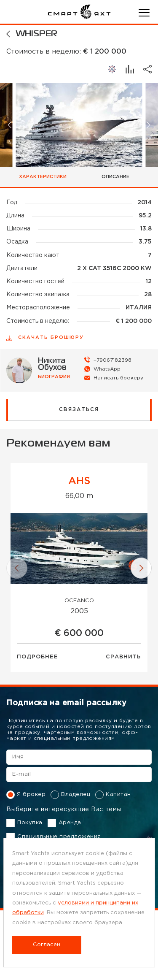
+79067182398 (112, 360)
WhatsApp (107, 369)
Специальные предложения (54, 837)
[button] (10, 125)
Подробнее (37, 657)
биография (54, 377)
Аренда (64, 823)
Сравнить (123, 657)
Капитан (113, 795)
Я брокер (26, 795)
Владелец (70, 795)
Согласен (47, 945)
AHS (79, 481)
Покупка (24, 823)
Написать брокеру (118, 378)
